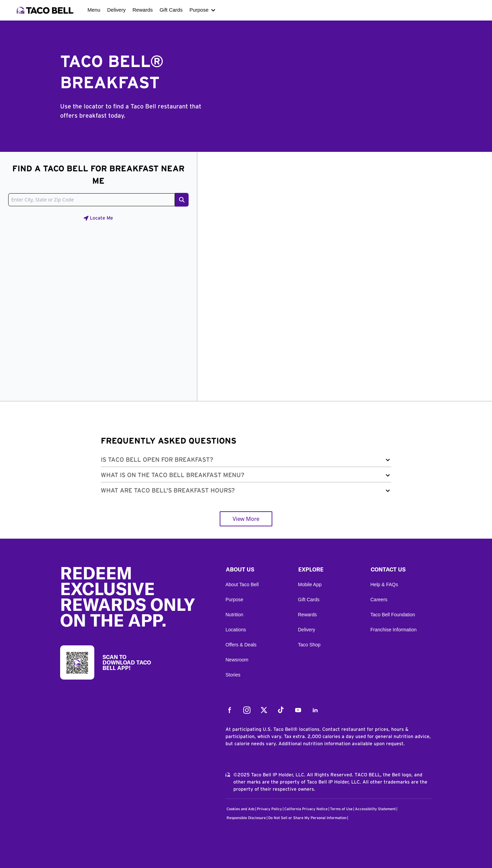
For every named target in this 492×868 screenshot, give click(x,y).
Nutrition (234, 615)
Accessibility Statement (375, 809)
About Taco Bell (242, 584)
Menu (94, 10)
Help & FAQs (384, 584)
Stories (233, 675)
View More (246, 519)
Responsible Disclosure (246, 818)
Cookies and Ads (241, 809)
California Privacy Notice (306, 809)
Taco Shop (309, 645)
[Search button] (182, 200)
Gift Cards (171, 10)
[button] (246, 461)
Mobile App (310, 584)
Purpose (199, 10)
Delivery (117, 10)
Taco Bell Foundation (393, 615)
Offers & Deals (241, 645)
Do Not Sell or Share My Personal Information (307, 818)
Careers (379, 600)
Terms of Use (341, 809)
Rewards (143, 10)
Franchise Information (393, 630)
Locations (236, 630)
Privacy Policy (269, 809)
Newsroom (237, 660)
